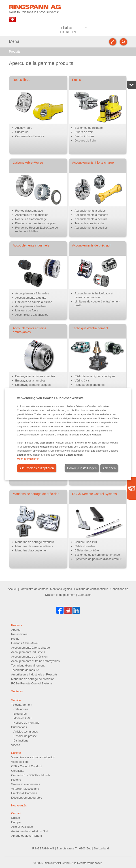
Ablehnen (109, 468)
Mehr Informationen (28, 459)
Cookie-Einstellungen (82, 468)
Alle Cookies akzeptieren (37, 468)
